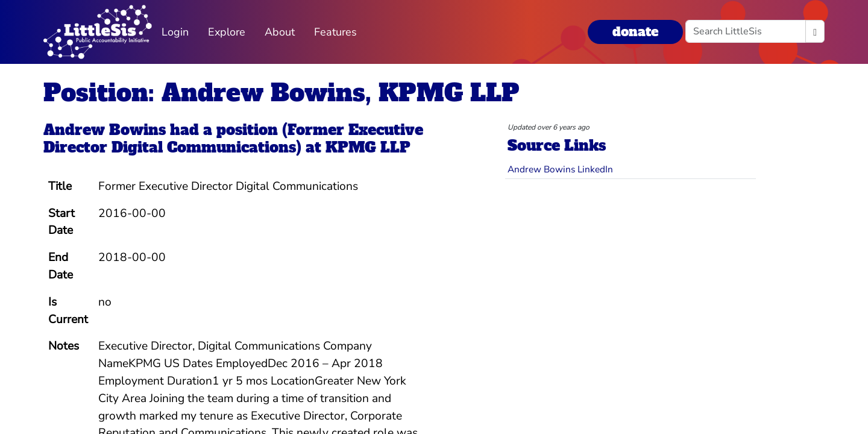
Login (175, 32)
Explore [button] (227, 32)
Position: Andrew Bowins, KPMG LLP (281, 93)
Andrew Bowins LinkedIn (560, 169)
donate (635, 32)
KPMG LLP (368, 147)
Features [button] (335, 32)
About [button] (280, 32)
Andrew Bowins (105, 130)
